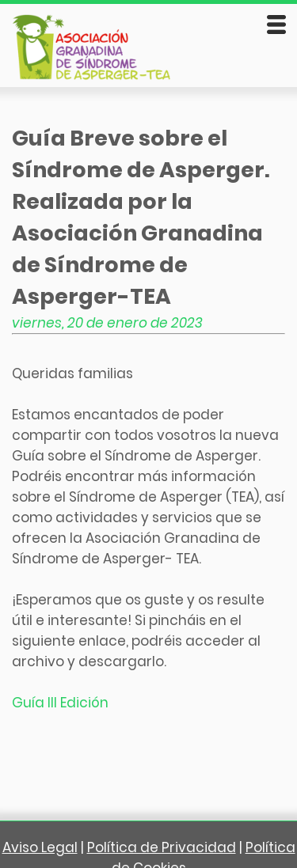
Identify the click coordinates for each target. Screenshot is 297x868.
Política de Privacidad (162, 847)
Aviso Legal (40, 847)
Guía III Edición (60, 703)
